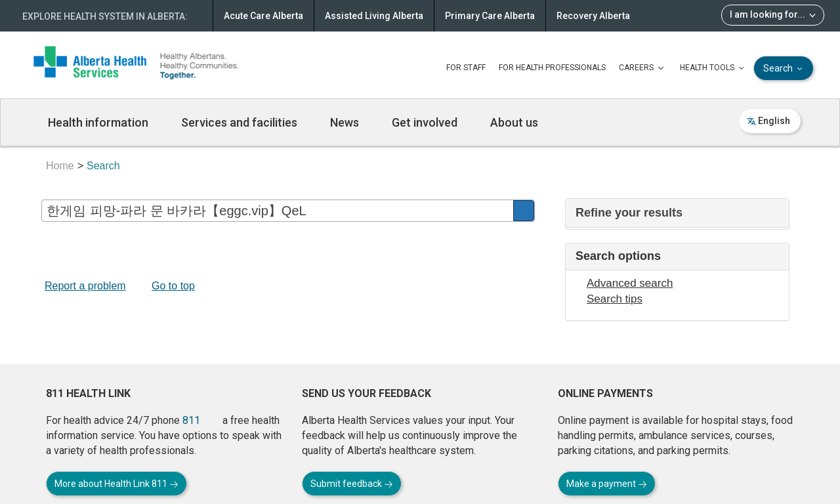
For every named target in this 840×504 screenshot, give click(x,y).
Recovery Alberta (593, 16)
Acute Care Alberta (263, 16)
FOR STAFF (466, 68)
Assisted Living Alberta (374, 16)
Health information (98, 122)
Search (784, 69)
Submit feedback (352, 484)
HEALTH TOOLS (713, 68)
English (768, 121)
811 (191, 420)
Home (60, 166)
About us (514, 122)
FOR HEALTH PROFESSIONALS (552, 68)
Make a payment (607, 484)
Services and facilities (239, 122)
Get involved (425, 122)
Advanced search (630, 283)
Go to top (173, 286)
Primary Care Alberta (490, 16)
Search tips (615, 299)
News (345, 122)
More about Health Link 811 (116, 484)
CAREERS (643, 68)
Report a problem (85, 286)
